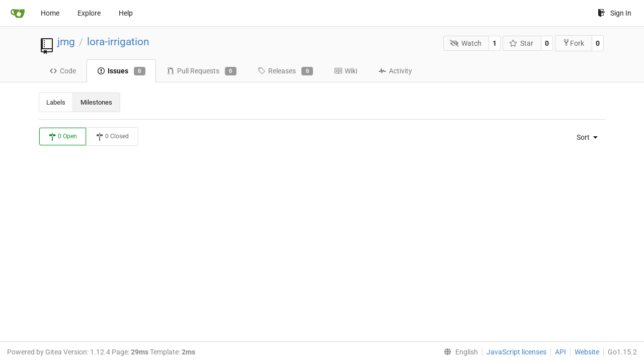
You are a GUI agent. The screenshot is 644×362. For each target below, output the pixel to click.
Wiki (346, 71)
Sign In (615, 13)
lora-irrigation (118, 42)
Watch (466, 43)
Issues (121, 71)
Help (126, 13)
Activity (395, 71)
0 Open (63, 137)
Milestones (96, 102)
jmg (66, 42)
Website (587, 352)
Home (50, 13)
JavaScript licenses (516, 352)
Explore (89, 13)
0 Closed (112, 137)
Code (63, 71)
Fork (573, 43)
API (560, 352)
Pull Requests (202, 71)
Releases (285, 71)
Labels (56, 102)
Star (521, 43)
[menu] (584, 137)
